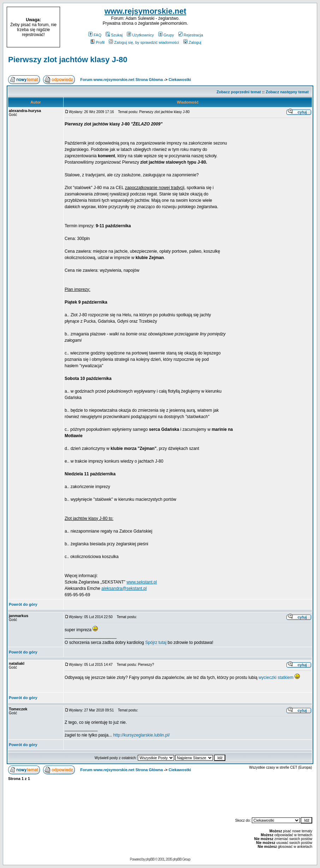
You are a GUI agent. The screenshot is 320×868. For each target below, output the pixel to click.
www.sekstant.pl (142, 582)
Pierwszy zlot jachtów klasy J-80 (68, 60)
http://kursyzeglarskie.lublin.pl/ (141, 735)
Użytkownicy (140, 35)
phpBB (150, 859)
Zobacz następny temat (287, 92)
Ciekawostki (180, 80)
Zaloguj (192, 42)
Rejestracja (191, 35)
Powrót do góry (23, 604)
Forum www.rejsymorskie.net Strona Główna (122, 80)
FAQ (95, 35)
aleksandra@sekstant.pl (124, 588)
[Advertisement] (272, 27)
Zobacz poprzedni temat (239, 92)
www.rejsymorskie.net (146, 11)
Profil (97, 42)
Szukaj (114, 35)
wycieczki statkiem (276, 678)
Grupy (166, 35)
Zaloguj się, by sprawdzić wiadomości (144, 42)
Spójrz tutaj (156, 643)
